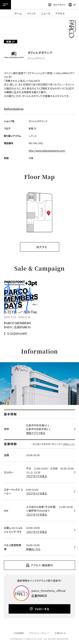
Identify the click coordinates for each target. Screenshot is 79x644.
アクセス (60, 13)
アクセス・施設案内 (42, 565)
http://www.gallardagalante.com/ (47, 151)
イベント (31, 13)
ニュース (46, 13)
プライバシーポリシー (39, 633)
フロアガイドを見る (36, 476)
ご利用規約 (19, 633)
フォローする (42, 609)
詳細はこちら (69, 444)
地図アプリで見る (36, 433)
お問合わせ (60, 633)
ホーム (18, 13)
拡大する (41, 247)
